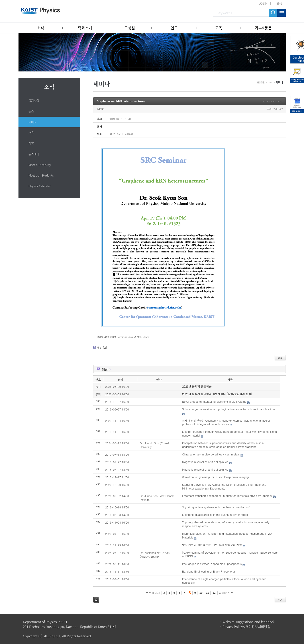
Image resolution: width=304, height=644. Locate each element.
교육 (219, 28)
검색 (96, 600)
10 (201, 593)
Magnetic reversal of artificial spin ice (205, 462)
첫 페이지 (153, 593)
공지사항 (34, 101)
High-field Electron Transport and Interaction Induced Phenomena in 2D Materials (227, 535)
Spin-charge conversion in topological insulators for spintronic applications (229, 409)
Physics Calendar (40, 186)
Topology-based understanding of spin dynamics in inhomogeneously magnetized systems (226, 524)
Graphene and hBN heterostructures (121, 101)
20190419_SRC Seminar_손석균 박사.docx (123, 337)
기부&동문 (263, 28)
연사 (159, 379)
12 (214, 593)
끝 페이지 (226, 593)
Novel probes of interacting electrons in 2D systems (214, 401)
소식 (41, 28)
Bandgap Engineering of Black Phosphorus (209, 571)
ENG (279, 3)
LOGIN (263, 3)
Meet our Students (41, 175)
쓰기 (280, 600)
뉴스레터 (34, 154)
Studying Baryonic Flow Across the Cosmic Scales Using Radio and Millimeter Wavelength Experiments (224, 486)
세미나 (33, 122)
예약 (31, 143)
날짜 (120, 379)
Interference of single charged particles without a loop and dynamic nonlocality (224, 581)
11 (207, 593)
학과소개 (85, 28)
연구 (174, 28)
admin (101, 109)
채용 (31, 133)
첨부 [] (102, 347)
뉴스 (31, 111)
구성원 (130, 28)
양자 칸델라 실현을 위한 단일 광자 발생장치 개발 (212, 545)
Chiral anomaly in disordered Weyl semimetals (211, 454)
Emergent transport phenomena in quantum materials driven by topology (227, 496)
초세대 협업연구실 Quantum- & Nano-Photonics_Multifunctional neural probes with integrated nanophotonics (226, 422)
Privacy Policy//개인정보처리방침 (246, 627)
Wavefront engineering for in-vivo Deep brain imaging (215, 477)
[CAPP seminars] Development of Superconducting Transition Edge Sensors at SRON (230, 554)
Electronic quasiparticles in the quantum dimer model (215, 515)
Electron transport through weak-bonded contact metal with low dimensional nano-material (230, 433)
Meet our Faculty (40, 165)
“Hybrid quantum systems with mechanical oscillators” (216, 507)
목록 (280, 358)
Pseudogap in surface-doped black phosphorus (212, 564)
